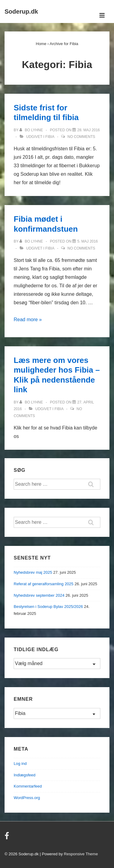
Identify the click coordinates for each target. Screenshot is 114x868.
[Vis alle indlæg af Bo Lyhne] (32, 130)
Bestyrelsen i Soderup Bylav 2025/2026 (48, 607)
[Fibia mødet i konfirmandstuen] (87, 241)
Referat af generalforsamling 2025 (44, 584)
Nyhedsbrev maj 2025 (33, 572)
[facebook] (8, 838)
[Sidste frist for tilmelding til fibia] (88, 130)
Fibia (50, 137)
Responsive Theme (81, 854)
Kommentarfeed (28, 786)
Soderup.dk (21, 11)
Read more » (28, 320)
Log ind (20, 764)
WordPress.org (27, 798)
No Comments (81, 137)
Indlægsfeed (25, 775)
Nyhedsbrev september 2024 (39, 595)
